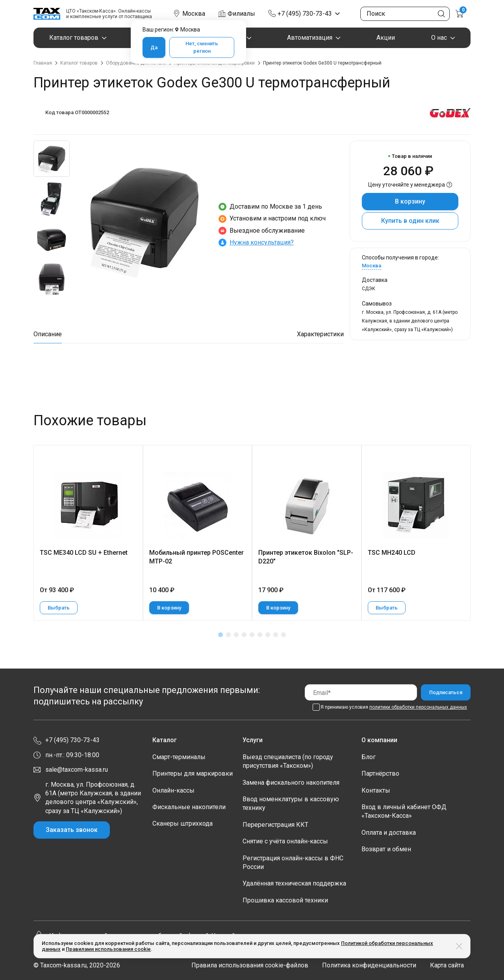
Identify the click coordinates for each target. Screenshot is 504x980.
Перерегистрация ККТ (275, 825)
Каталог (165, 740)
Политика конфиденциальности (369, 965)
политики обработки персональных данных (418, 707)
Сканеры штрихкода (183, 823)
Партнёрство (380, 773)
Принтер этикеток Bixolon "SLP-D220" (306, 557)
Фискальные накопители (189, 807)
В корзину (410, 201)
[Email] (361, 692)
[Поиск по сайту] (405, 14)
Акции (386, 38)
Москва (372, 266)
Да (154, 47)
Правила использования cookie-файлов (250, 965)
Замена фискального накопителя (291, 783)
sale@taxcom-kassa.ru (77, 770)
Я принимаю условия (394, 707)
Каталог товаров (74, 38)
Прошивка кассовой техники (285, 900)
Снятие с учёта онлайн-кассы (285, 841)
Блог (369, 757)
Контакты (376, 790)
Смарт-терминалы (179, 757)
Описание (48, 334)
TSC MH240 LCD (392, 553)
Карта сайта (447, 965)
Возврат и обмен (386, 849)
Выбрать (59, 608)
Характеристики (320, 334)
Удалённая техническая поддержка (294, 883)
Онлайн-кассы (173, 790)
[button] (220, 635)
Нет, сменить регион (202, 47)
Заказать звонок (72, 830)
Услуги (253, 740)
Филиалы (241, 14)
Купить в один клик (410, 221)
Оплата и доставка (389, 833)
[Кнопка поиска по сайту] (441, 14)
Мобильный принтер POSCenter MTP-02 (196, 557)
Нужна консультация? (262, 242)
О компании (379, 740)
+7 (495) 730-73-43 (305, 14)
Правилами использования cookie (108, 949)
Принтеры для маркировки (193, 773)
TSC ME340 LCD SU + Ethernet (84, 553)
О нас (439, 38)
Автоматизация (310, 38)
